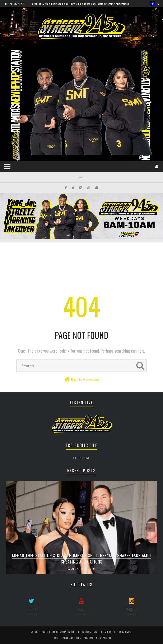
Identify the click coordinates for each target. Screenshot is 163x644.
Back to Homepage (85, 379)
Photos (89, 638)
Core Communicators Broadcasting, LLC (76, 632)
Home (57, 638)
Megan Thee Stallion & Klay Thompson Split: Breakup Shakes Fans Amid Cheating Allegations (76, 4)
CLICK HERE (81, 458)
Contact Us (104, 638)
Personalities (72, 638)
